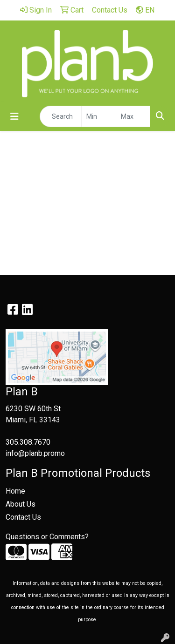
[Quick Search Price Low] (99, 116)
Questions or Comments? (47, 537)
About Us (21, 504)
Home (15, 491)
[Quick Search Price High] (133, 116)
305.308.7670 (28, 442)
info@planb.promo (35, 453)
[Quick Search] (61, 116)
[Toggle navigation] (14, 116)
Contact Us (23, 517)
